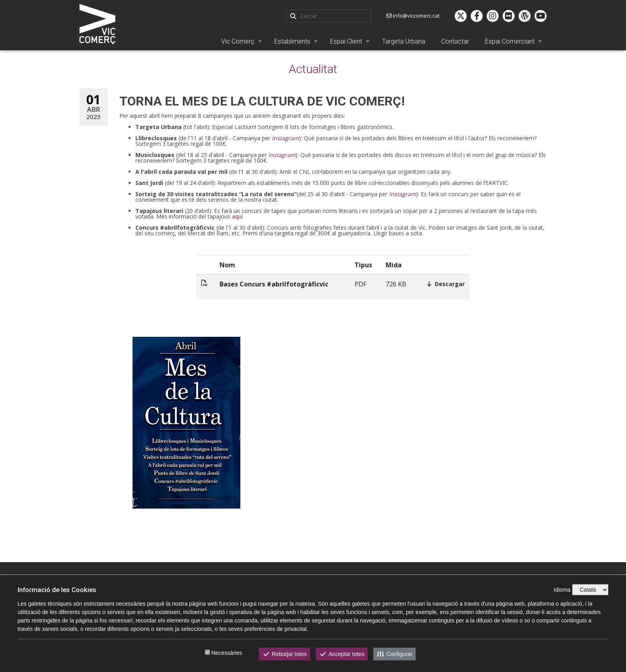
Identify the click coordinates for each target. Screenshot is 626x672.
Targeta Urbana (404, 41)
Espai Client (346, 41)
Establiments (292, 41)
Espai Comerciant (510, 41)
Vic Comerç (238, 41)
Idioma (562, 590)
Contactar (455, 41)
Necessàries (227, 653)
